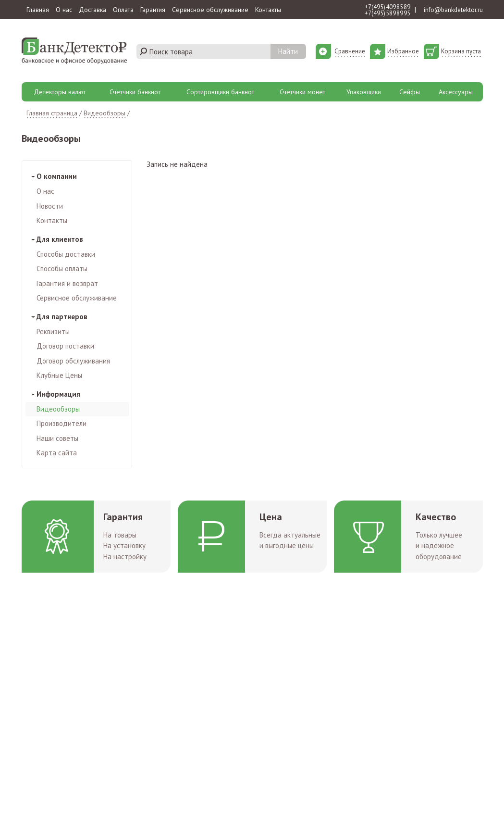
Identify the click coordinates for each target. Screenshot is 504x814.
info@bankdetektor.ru (453, 10)
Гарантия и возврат (67, 283)
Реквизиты (53, 332)
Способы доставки (66, 254)
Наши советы (57, 438)
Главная (38, 10)
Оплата (123, 10)
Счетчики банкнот (135, 92)
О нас (64, 10)
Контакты (268, 10)
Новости (50, 206)
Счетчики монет (302, 92)
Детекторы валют (60, 92)
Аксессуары (456, 92)
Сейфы (410, 92)
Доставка (92, 10)
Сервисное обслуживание (210, 10)
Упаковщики (364, 92)
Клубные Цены (59, 375)
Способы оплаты (62, 269)
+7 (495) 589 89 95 (387, 13)
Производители (61, 423)
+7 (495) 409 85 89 (387, 7)
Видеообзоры (58, 409)
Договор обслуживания (73, 361)
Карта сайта (57, 453)
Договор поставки (65, 346)
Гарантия (153, 10)
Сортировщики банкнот (220, 92)
